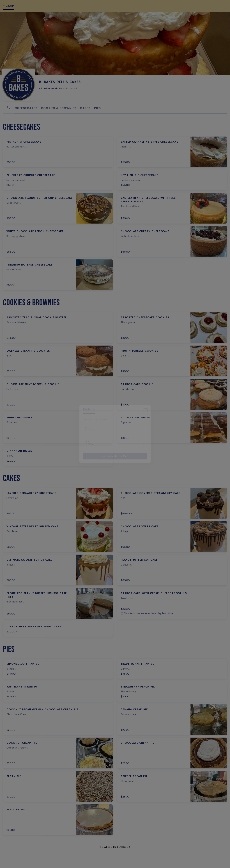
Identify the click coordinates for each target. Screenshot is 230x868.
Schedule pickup (115, 456)
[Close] (146, 410)
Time (87, 442)
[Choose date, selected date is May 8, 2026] (115, 429)
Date (87, 428)
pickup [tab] (89, 410)
